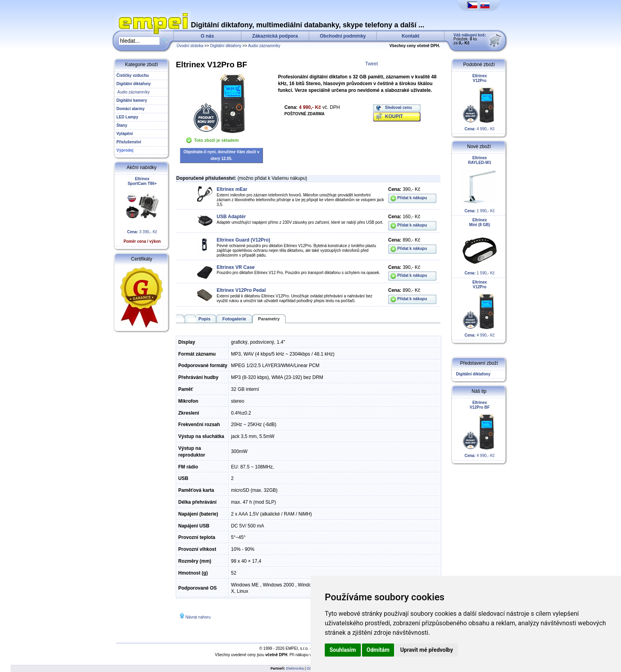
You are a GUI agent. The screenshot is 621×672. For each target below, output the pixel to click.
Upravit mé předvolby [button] (426, 650)
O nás (207, 36)
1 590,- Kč (480, 247)
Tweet (371, 64)
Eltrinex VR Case (236, 267)
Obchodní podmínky (343, 36)
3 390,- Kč (142, 210)
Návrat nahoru (198, 617)
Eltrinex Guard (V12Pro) (243, 240)
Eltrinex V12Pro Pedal (241, 290)
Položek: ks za (470, 39)
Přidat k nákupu (412, 198)
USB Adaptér (231, 217)
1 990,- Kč (480, 184)
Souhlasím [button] (343, 650)
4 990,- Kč (480, 102)
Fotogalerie (234, 319)
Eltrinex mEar (232, 189)
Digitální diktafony (226, 46)
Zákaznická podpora (275, 36)
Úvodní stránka (190, 46)
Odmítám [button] (378, 650)
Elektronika (295, 668)
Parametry (269, 319)
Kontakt (411, 36)
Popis (204, 319)
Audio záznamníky (264, 46)
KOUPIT (394, 116)
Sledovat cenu (398, 108)
